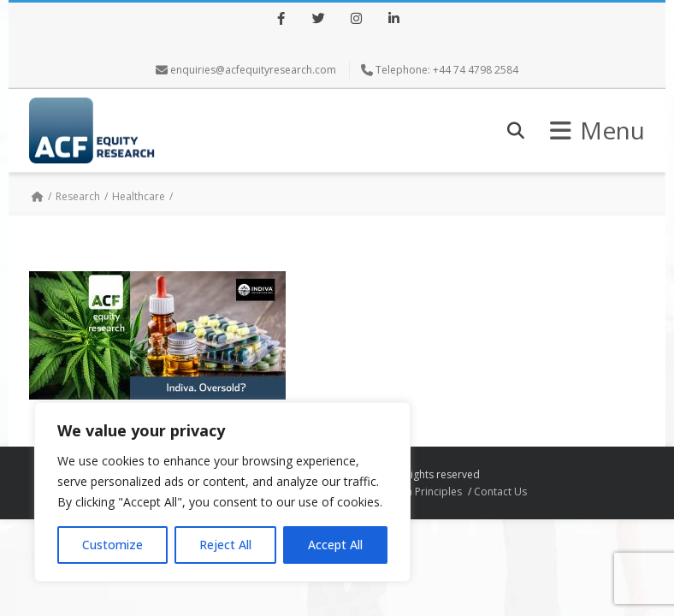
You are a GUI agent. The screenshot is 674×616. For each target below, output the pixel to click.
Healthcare (139, 196)
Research (78, 196)
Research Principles (415, 492)
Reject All (225, 545)
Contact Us (500, 492)
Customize (112, 545)
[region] (222, 492)
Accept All (335, 545)
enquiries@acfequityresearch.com (253, 70)
